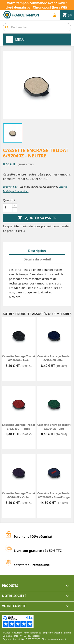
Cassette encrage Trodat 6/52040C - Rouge (19, 427)
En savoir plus (10, 187)
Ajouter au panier (37, 218)
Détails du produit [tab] (37, 259)
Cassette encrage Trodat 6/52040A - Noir (19, 358)
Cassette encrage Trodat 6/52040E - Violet (19, 495)
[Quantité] (8, 208)
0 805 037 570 (33, 639)
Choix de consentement (54, 639)
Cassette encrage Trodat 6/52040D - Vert (54, 427)
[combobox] (37, 27)
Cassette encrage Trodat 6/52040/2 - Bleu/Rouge (54, 495)
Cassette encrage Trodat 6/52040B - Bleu (54, 358)
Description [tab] (37, 251)
